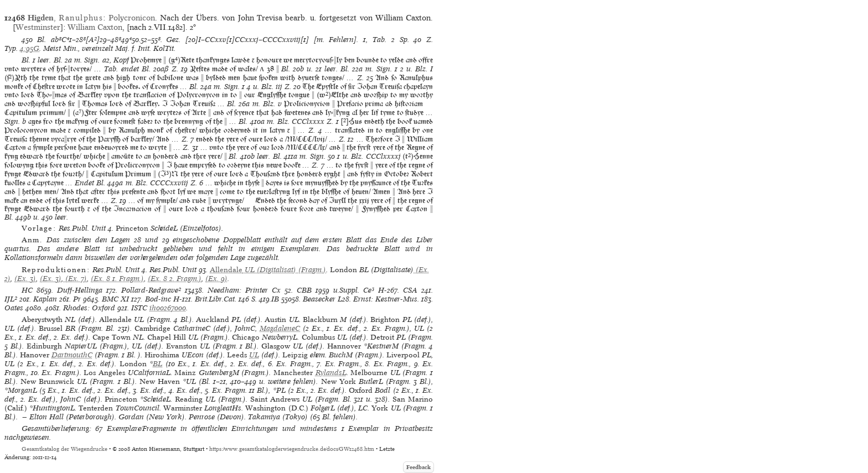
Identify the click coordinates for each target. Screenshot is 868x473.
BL (157, 364)
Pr (77, 299)
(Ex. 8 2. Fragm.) (175, 279)
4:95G (30, 48)
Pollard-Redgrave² (151, 290)
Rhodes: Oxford (89, 308)
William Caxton (95, 27)
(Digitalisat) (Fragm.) (268, 270)
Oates (14, 308)
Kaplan (45, 299)
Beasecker (319, 299)
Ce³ (369, 290)
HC (27, 290)
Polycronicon (132, 18)
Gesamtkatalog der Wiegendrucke (64, 449)
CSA (410, 290)
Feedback (418, 467)
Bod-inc (158, 299)
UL (254, 355)
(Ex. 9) (216, 279)
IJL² (11, 299)
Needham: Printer (238, 290)
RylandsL (331, 373)
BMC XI (115, 299)
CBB (304, 290)
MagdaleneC (280, 328)
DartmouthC (72, 355)
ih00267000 (168, 308)
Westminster (38, 27)
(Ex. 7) (75, 279)
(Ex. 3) (25, 279)
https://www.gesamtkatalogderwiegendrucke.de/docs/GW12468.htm (292, 449)
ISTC (139, 308)
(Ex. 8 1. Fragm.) (117, 279)
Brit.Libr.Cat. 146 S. (226, 299)
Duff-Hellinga (80, 290)
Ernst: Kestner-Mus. (386, 299)
